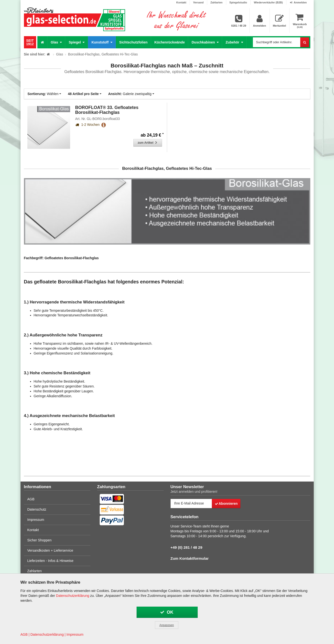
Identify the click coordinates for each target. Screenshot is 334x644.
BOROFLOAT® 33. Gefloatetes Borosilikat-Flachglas (107, 110)
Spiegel (77, 42)
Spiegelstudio (238, 2)
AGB (31, 499)
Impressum (36, 520)
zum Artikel (148, 143)
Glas (56, 42)
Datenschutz (37, 509)
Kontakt (181, 2)
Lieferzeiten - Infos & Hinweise (50, 561)
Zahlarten (216, 2)
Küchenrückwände (170, 42)
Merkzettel (280, 21)
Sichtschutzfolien (133, 42)
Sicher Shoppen (40, 540)
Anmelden (298, 2)
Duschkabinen (205, 42)
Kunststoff (102, 42)
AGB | (25, 634)
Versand (198, 2)
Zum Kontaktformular (190, 558)
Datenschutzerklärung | (48, 634)
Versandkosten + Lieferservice (50, 550)
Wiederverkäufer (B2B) (268, 2)
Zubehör (234, 42)
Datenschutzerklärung (73, 596)
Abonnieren (226, 504)
